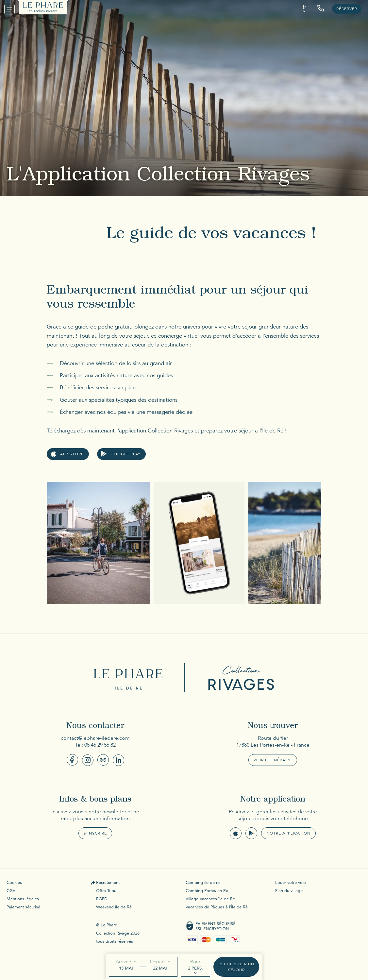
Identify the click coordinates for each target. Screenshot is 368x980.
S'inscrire (95, 833)
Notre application (288, 833)
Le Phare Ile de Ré (130, 678)
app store (72, 454)
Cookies (14, 883)
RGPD (102, 899)
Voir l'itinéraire (273, 760)
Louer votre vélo (291, 883)
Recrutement (108, 883)
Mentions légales (23, 899)
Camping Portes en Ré (207, 891)
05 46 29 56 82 (100, 745)
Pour (195, 962)
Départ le (160, 962)
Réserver (347, 9)
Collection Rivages (238, 678)
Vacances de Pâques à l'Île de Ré (217, 907)
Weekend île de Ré (114, 907)
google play (125, 454)
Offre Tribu (106, 891)
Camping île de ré (203, 883)
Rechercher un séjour (236, 967)
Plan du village (289, 891)
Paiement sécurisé (23, 907)
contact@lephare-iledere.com (95, 738)
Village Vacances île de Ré (210, 899)
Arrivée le (126, 962)
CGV (11, 891)
